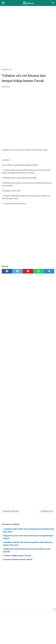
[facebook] (7, 271)
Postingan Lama (47, 511)
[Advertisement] (28, 37)
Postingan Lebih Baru (11, 511)
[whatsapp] (38, 271)
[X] (54, 610)
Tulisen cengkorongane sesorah (18, 556)
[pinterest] (28, 271)
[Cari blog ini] (53, 3)
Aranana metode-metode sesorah (18, 559)
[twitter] (18, 271)
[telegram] (49, 271)
